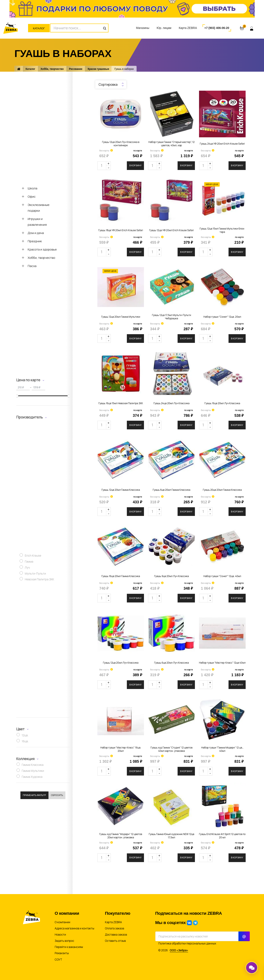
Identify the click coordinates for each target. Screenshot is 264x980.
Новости (60, 935)
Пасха (32, 266)
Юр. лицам (164, 28)
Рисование (76, 69)
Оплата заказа (115, 928)
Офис (32, 197)
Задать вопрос (64, 941)
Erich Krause (33, 556)
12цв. (25, 736)
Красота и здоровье (42, 249)
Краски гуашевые (98, 69)
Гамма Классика (33, 765)
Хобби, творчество (52, 69)
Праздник (35, 241)
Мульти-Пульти (35, 574)
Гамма (29, 562)
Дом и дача (36, 233)
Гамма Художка (32, 777)
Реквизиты (62, 953)
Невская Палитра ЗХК (39, 580)
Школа (32, 188)
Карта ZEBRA (188, 28)
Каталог (39, 28)
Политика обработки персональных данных (187, 943)
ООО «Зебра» (179, 950)
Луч (27, 568)
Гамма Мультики (33, 771)
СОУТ (58, 960)
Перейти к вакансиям (69, 947)
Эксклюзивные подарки (39, 208)
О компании (62, 922)
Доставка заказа (116, 935)
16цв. (25, 742)
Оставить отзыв (115, 941)
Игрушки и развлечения (37, 222)
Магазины (143, 28)
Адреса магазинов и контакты (74, 928)
